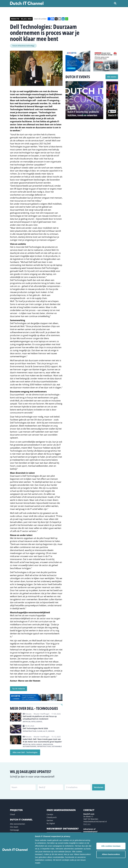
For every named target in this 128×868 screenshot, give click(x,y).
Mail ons (87, 824)
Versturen (98, 787)
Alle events (112, 77)
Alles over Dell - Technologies (25, 752)
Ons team (14, 827)
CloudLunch (52, 817)
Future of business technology (23, 46)
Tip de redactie (18, 689)
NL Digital (51, 823)
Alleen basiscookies (111, 854)
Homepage (14, 830)
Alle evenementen (18, 824)
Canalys (50, 814)
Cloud (12, 814)
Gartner (50, 820)
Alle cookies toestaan (111, 846)
